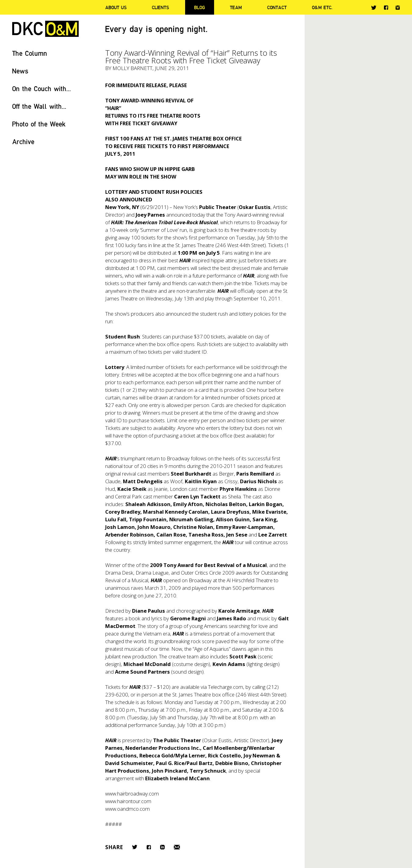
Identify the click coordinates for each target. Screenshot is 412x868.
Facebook (386, 7)
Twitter (374, 8)
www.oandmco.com (127, 809)
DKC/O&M (45, 29)
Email (177, 847)
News (20, 71)
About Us (116, 7)
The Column (30, 53)
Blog (200, 7)
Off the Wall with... (39, 106)
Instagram (398, 8)
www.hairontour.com (128, 801)
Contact (277, 7)
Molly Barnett (133, 68)
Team (236, 7)
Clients (160, 7)
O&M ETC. (322, 7)
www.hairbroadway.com (132, 794)
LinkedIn (162, 847)
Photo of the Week (39, 124)
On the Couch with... (42, 89)
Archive (23, 142)
